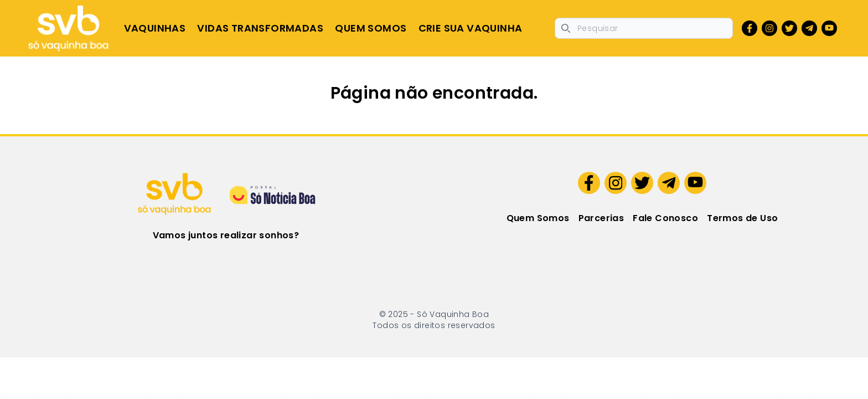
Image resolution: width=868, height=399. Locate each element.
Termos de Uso (742, 218)
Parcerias (601, 218)
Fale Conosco (665, 218)
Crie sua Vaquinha (471, 28)
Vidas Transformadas (260, 28)
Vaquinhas (155, 28)
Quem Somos (371, 28)
